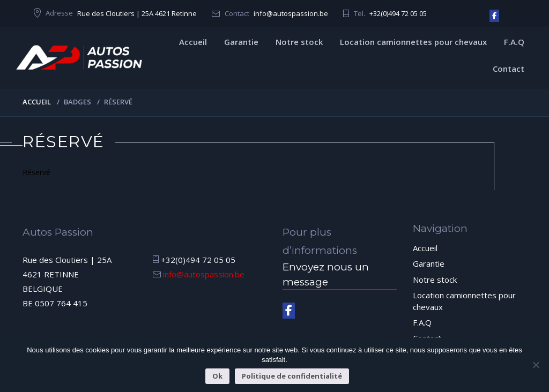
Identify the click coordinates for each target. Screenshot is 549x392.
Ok (217, 376)
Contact (509, 69)
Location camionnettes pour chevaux (413, 42)
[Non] (536, 365)
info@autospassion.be (291, 13)
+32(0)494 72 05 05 (398, 13)
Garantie (241, 42)
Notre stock (299, 42)
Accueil (193, 42)
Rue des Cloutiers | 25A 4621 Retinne (137, 13)
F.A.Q (514, 42)
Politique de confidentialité (292, 376)
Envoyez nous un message (326, 274)
